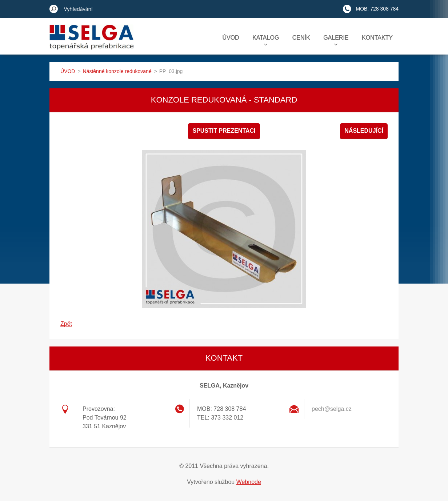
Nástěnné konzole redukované (117, 71)
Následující (364, 131)
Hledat (54, 9)
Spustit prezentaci (224, 131)
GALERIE (336, 40)
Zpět (66, 324)
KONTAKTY (377, 38)
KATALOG (266, 40)
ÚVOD (231, 38)
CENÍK (301, 38)
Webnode (249, 482)
